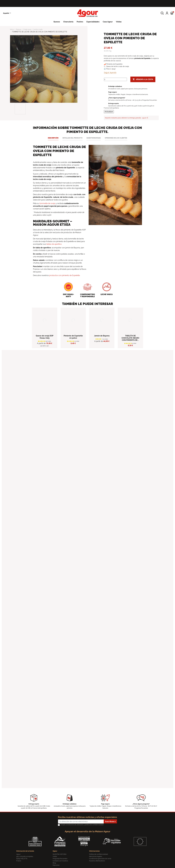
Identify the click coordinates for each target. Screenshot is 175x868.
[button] (162, 13)
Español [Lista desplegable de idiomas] (6, 13)
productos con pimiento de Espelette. (65, 275)
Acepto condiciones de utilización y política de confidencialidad (82, 825)
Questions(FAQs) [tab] (94, 138)
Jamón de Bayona (102, 336)
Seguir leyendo (110, 72)
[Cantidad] (115, 79)
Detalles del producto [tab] (72, 138)
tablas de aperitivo (54, 244)
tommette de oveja (47, 203)
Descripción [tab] (53, 138)
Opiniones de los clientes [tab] (116, 138)
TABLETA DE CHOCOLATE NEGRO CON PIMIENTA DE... (130, 338)
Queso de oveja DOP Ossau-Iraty (45, 337)
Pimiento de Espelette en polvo (73, 337)
